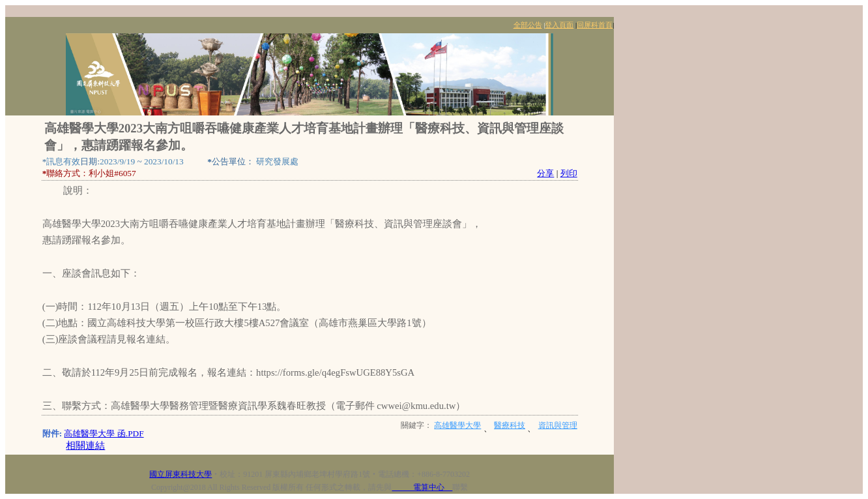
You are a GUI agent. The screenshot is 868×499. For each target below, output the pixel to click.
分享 (545, 173)
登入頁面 (559, 25)
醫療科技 (510, 425)
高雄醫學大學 (457, 425)
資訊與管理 (558, 425)
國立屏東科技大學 (181, 474)
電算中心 (422, 487)
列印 (569, 173)
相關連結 (85, 446)
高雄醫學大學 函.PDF (104, 433)
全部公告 (528, 25)
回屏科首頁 (595, 25)
